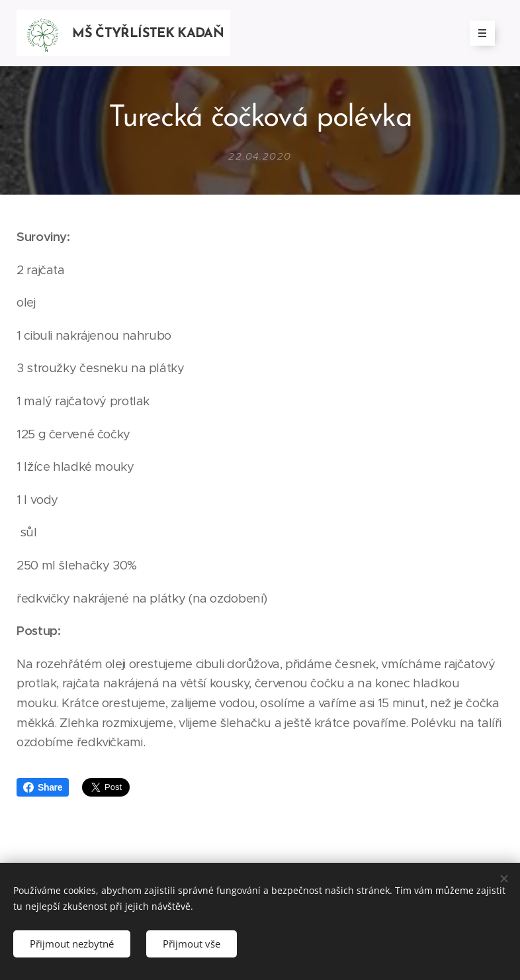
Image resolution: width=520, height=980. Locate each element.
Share (43, 787)
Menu (478, 33)
